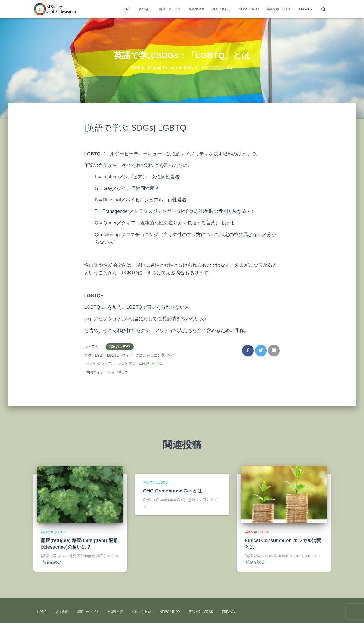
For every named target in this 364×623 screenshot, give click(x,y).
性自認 (123, 372)
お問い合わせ (222, 9)
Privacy (306, 9)
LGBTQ (113, 355)
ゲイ (171, 355)
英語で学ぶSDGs (279, 9)
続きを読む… (53, 562)
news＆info (249, 9)
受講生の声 (196, 9)
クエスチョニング (150, 355)
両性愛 (144, 364)
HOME (126, 9)
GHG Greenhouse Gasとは (172, 491)
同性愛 (157, 364)
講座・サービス (170, 9)
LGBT (100, 355)
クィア (127, 355)
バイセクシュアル (100, 364)
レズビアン (127, 364)
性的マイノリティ (100, 372)
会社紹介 (145, 9)
